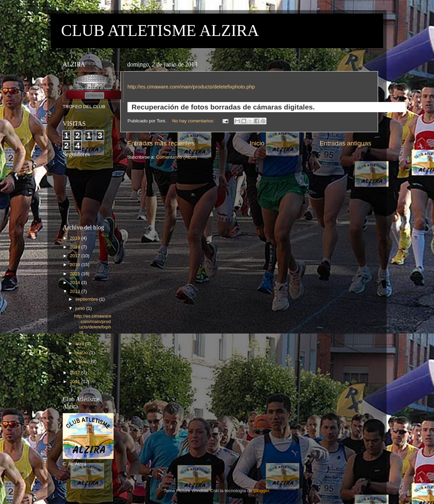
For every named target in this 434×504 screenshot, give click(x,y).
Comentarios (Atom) (177, 157)
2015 (76, 274)
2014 (76, 283)
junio (81, 308)
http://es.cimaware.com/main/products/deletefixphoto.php (191, 87)
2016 (76, 265)
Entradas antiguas (346, 143)
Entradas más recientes (161, 143)
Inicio (257, 143)
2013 (76, 291)
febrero (83, 361)
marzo (82, 353)
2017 (76, 256)
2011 (76, 381)
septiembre (87, 299)
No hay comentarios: (194, 121)
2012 (76, 373)
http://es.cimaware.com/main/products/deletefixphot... (93, 324)
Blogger (261, 491)
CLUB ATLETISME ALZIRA (160, 30)
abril (80, 344)
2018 (76, 247)
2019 (76, 238)
